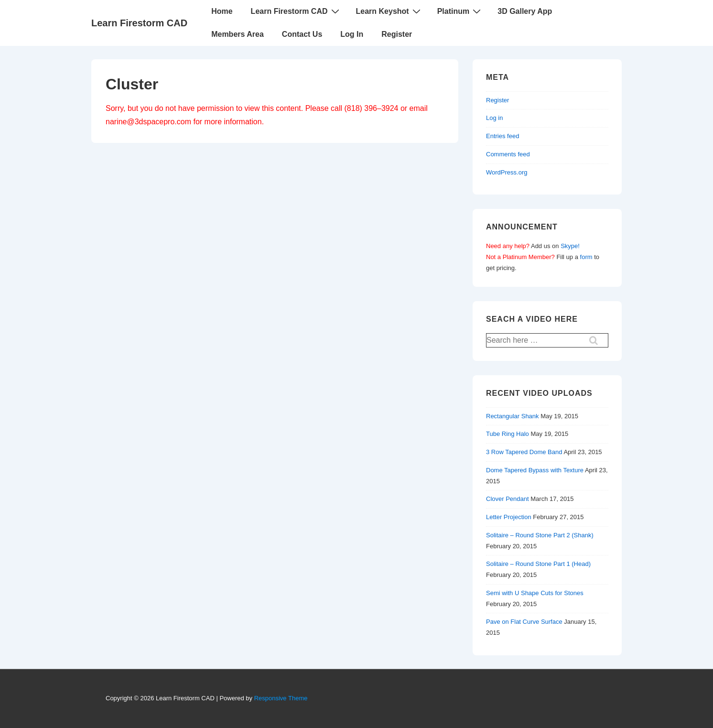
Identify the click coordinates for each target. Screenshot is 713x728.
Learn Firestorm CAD (139, 23)
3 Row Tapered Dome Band (524, 452)
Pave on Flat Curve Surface (524, 622)
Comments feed (508, 154)
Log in (494, 118)
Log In (352, 34)
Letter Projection (509, 517)
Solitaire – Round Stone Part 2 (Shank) (540, 535)
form (586, 257)
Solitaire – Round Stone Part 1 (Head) (538, 564)
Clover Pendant (508, 499)
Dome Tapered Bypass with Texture (535, 470)
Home (222, 11)
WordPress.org (507, 172)
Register (397, 34)
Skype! (570, 246)
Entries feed (502, 136)
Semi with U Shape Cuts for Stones (535, 593)
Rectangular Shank (513, 416)
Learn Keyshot (389, 11)
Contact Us (302, 34)
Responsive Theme (281, 698)
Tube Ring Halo (508, 434)
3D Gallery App (525, 11)
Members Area (238, 34)
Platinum (460, 11)
